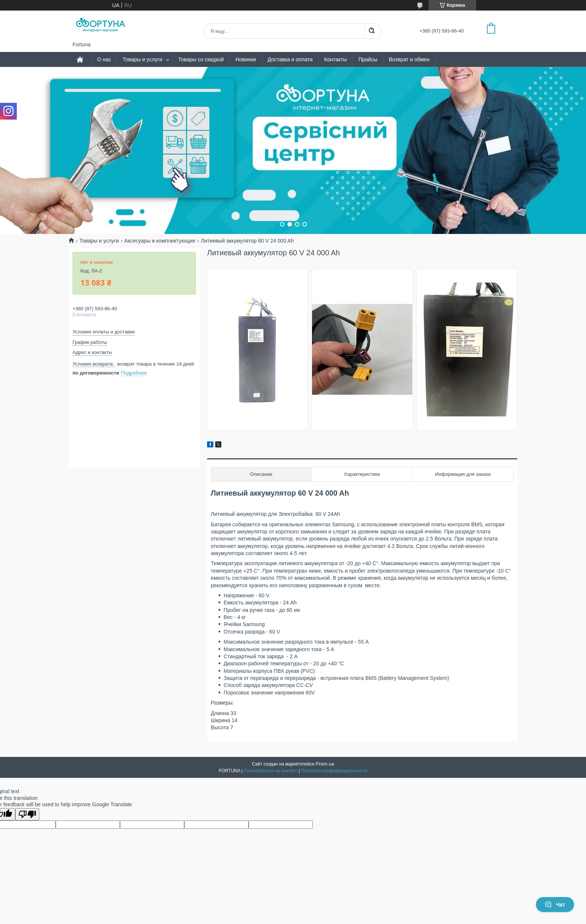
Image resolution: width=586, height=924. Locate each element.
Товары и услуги (142, 59)
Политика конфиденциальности (334, 771)
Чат (555, 905)
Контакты (336, 59)
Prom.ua (325, 764)
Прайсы (368, 59)
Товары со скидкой (201, 59)
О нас (104, 59)
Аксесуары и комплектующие (160, 241)
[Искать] (371, 31)
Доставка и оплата (290, 59)
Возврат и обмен (409, 59)
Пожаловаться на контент (270, 771)
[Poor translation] (27, 814)
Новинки (246, 59)
